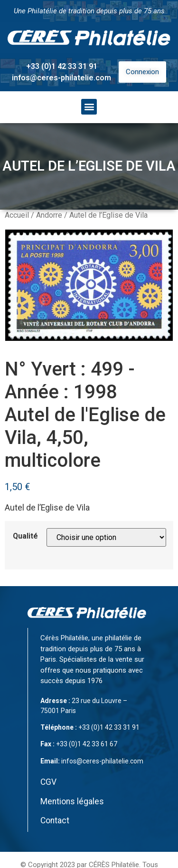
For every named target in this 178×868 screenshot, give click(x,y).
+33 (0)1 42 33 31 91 (62, 66)
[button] (89, 107)
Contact (55, 820)
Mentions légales (72, 801)
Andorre (49, 215)
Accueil (17, 215)
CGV (48, 782)
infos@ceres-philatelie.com (61, 78)
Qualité (25, 536)
